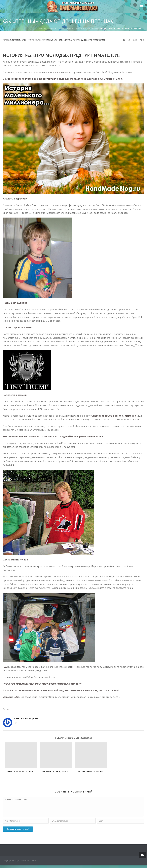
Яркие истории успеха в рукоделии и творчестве (74, 28)
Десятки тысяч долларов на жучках (57, 771)
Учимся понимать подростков (22, 771)
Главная (43, 28)
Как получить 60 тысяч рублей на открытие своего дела (92, 771)
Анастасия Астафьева (20, 40)
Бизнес (6, 709)
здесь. (116, 697)
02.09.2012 (51, 40)
